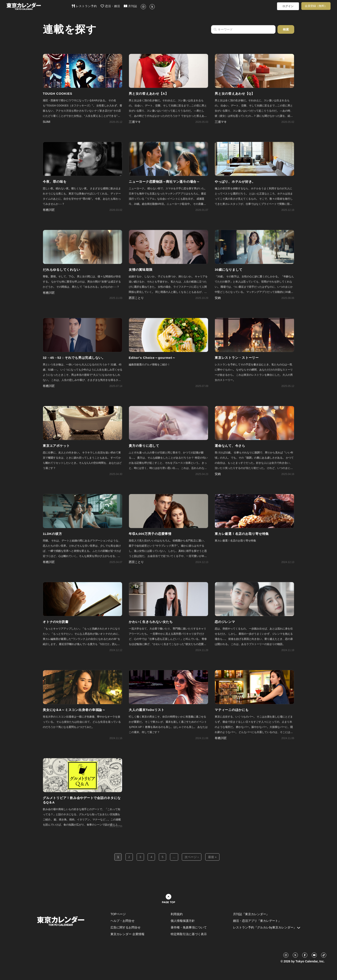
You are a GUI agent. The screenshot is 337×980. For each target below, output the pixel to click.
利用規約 (177, 914)
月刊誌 (131, 6)
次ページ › (192, 857)
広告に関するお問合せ (126, 927)
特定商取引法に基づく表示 (189, 934)
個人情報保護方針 (183, 921)
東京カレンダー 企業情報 (127, 934)
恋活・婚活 (110, 6)
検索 (286, 29)
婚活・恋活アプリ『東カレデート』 (257, 921)
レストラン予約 (84, 6)
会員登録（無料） (316, 6)
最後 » (212, 857)
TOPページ (118, 914)
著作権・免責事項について (189, 927)
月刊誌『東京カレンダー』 (251, 914)
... (174, 857)
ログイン (288, 6)
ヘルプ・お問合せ (123, 921)
